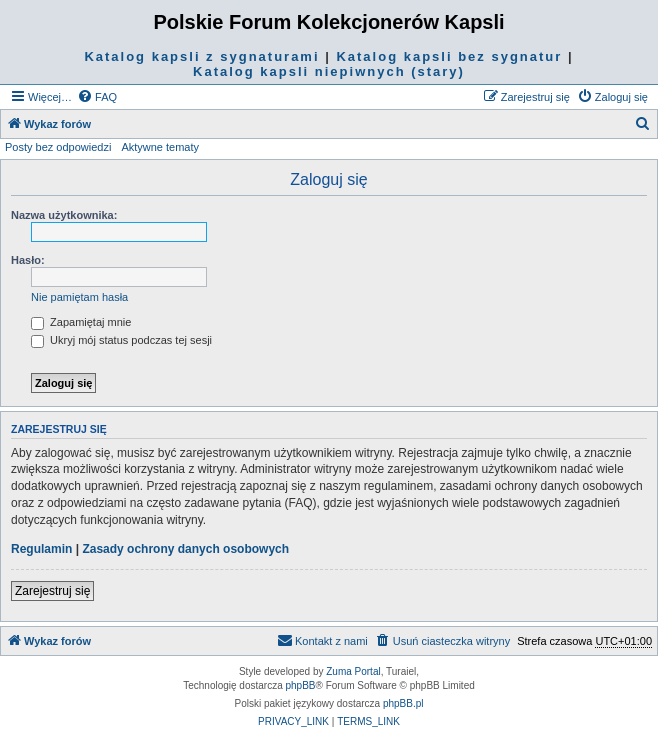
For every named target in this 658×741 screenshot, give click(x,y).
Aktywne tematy (160, 147)
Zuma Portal (353, 671)
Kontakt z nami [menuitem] (322, 640)
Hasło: (28, 260)
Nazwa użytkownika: (64, 215)
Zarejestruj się (52, 591)
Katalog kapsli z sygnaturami (201, 56)
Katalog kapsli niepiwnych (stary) (329, 71)
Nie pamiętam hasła (79, 297)
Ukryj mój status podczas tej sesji (121, 340)
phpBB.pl (403, 703)
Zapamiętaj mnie (81, 322)
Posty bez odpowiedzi (58, 147)
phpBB (301, 685)
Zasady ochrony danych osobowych (185, 549)
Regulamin (41, 549)
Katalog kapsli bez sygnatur (449, 56)
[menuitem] (97, 97)
